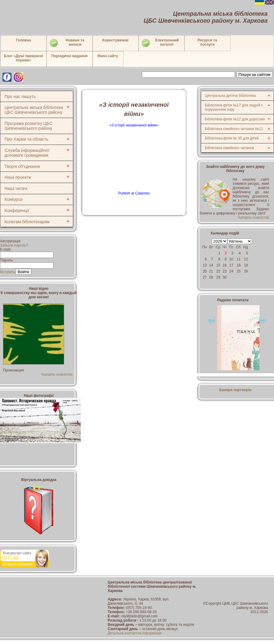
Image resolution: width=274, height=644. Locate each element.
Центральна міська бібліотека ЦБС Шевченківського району (34, 110)
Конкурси (13, 199)
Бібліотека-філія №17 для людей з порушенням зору (234, 107)
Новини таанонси (67, 43)
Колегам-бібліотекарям (27, 222)
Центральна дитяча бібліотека (230, 96)
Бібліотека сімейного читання (229, 148)
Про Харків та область (26, 139)
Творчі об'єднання (22, 166)
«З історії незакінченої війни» (134, 125)
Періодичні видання (70, 56)
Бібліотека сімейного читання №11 (234, 129)
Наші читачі (16, 188)
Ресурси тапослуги (207, 42)
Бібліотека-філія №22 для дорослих (235, 119)
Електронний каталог (160, 43)
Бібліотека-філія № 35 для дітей (232, 138)
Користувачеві (115, 40)
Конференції (17, 211)
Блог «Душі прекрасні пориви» (23, 58)
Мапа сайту (108, 56)
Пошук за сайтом (254, 75)
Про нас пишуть (20, 96)
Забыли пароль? (14, 245)
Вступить (8, 272)
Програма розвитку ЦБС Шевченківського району (28, 126)
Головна (23, 40)
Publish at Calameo (134, 193)
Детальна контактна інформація (135, 633)
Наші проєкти (18, 177)
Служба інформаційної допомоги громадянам (27, 153)
